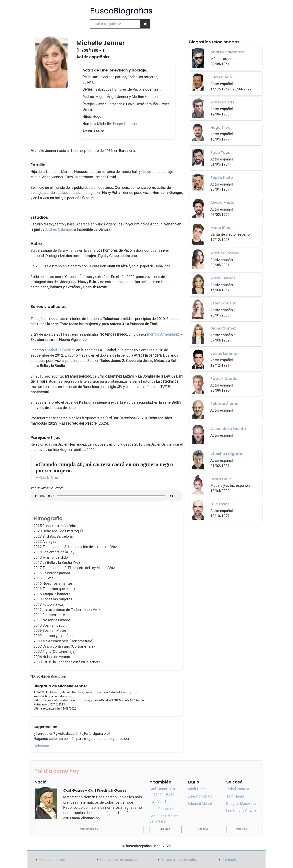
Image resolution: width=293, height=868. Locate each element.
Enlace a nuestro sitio (179, 860)
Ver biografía (89, 830)
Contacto (230, 860)
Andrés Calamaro (59, 229)
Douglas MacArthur (242, 804)
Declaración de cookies (119, 860)
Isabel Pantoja (238, 789)
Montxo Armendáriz (163, 334)
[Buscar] (145, 24)
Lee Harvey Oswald (242, 811)
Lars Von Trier (161, 802)
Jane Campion (161, 809)
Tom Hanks (236, 796)
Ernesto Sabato (200, 796)
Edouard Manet (200, 804)
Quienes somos (52, 860)
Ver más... (166, 830)
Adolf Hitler (197, 789)
